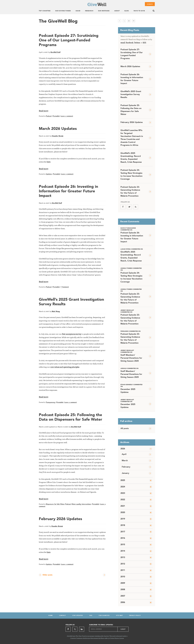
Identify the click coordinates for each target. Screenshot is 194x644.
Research (89, 11)
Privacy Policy (135, 615)
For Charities (104, 615)
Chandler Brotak (58, 136)
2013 (123, 558)
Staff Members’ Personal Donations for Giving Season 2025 (132, 356)
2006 (123, 602)
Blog (127, 11)
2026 (123, 449)
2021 (123, 506)
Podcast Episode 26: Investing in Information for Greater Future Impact (68, 191)
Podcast (49, 116)
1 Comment (65, 287)
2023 (123, 493)
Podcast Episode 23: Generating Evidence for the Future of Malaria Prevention (130, 192)
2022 (123, 500)
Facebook (129, 43)
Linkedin (82, 629)
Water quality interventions (81, 504)
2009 (123, 583)
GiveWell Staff (55, 52)
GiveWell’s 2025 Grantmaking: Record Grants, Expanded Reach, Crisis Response (131, 158)
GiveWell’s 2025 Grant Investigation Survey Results (131, 95)
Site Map (119, 615)
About (117, 11)
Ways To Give (139, 11)
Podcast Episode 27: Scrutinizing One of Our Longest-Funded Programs (69, 40)
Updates (49, 174)
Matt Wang (56, 312)
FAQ (91, 615)
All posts (125, 429)
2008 (123, 590)
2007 (123, 596)
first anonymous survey (72, 334)
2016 (123, 538)
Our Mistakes (104, 11)
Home (51, 615)
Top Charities (45, 11)
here (49, 162)
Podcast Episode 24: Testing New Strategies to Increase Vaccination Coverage (131, 175)
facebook (120, 21)
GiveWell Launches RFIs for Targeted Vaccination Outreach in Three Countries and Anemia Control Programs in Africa (132, 138)
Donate (150, 4)
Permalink (56, 116)
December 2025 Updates (132, 389)
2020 (123, 513)
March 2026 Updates (58, 129)
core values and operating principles (65, 367)
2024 (123, 487)
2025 (123, 480)
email (134, 21)
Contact (63, 615)
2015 (123, 545)
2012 (123, 564)
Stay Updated (78, 615)
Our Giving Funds (63, 11)
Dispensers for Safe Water (55, 504)
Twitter (137, 43)
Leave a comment (67, 116)
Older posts (47, 575)
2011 (123, 570)
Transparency (51, 402)
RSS (144, 43)
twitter (124, 21)
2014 (123, 551)
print (129, 21)
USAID (78, 11)
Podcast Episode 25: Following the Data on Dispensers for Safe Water (131, 110)
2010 (123, 577)
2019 (123, 519)
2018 (123, 525)
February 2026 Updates (60, 519)
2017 (123, 532)
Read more (44, 111)
